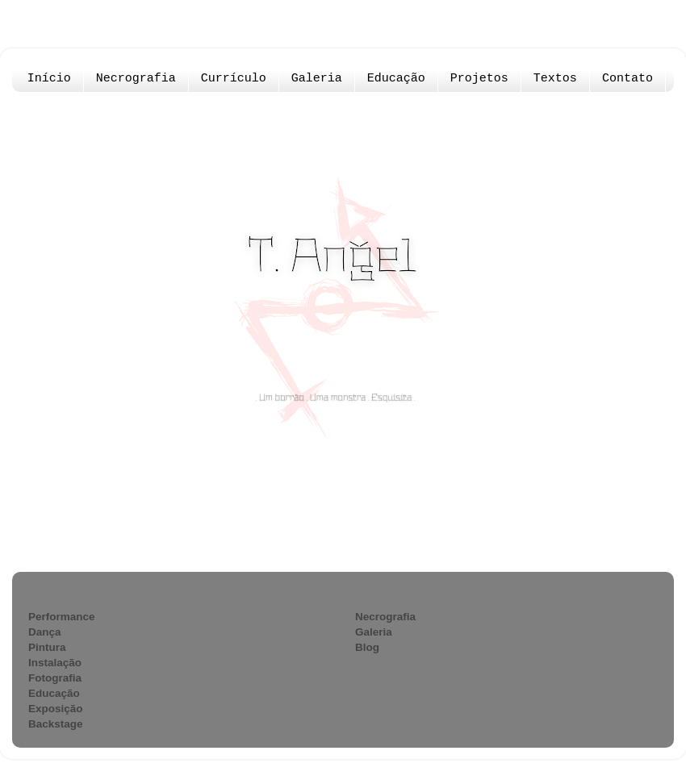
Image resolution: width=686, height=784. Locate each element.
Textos (555, 79)
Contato (627, 79)
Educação (396, 79)
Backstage (56, 724)
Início (49, 79)
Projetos (479, 79)
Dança (45, 632)
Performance (62, 617)
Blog (367, 647)
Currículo (234, 79)
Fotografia (55, 678)
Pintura (47, 647)
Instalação (55, 663)
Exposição (56, 709)
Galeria (317, 79)
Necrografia (136, 79)
